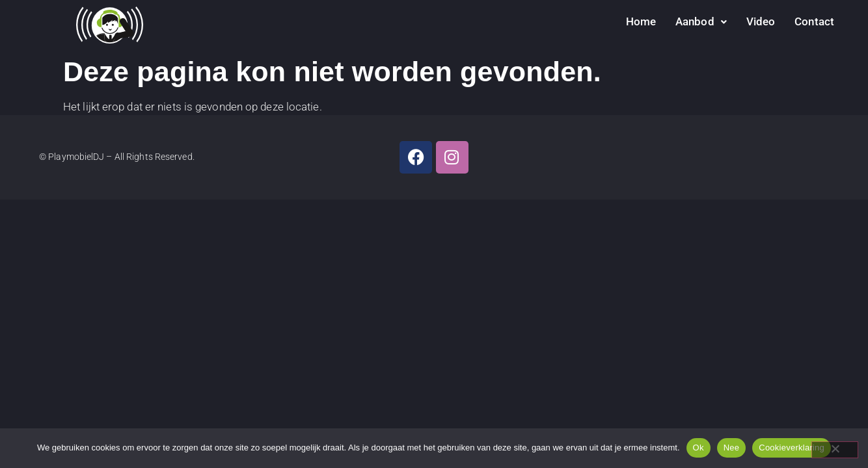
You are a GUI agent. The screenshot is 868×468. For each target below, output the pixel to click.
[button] (701, 22)
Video (761, 21)
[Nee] (835, 450)
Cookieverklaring (792, 448)
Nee (732, 448)
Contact (814, 21)
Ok (698, 448)
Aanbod (701, 21)
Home (641, 21)
